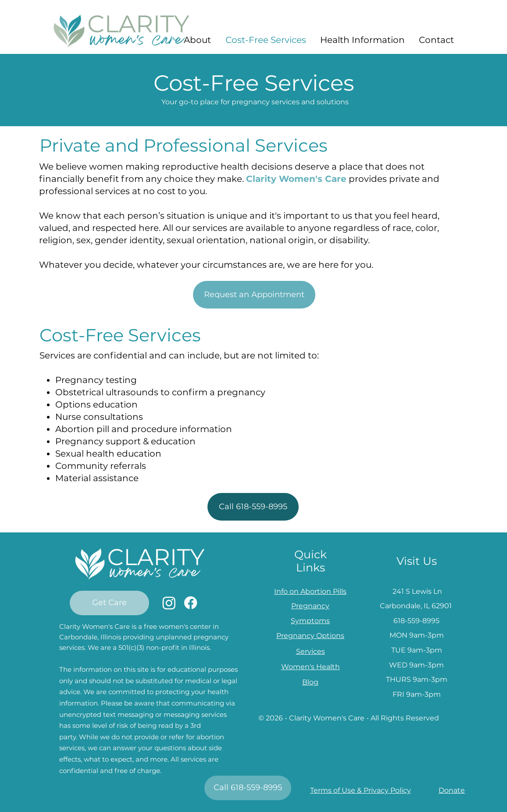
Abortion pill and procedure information (144, 429)
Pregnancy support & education (125, 441)
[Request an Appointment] (254, 295)
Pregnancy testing (96, 380)
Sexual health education (108, 454)
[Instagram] (169, 603)
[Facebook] (191, 603)
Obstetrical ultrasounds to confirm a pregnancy (160, 392)
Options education (96, 404)
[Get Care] (109, 603)
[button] (197, 40)
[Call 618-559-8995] (253, 507)
